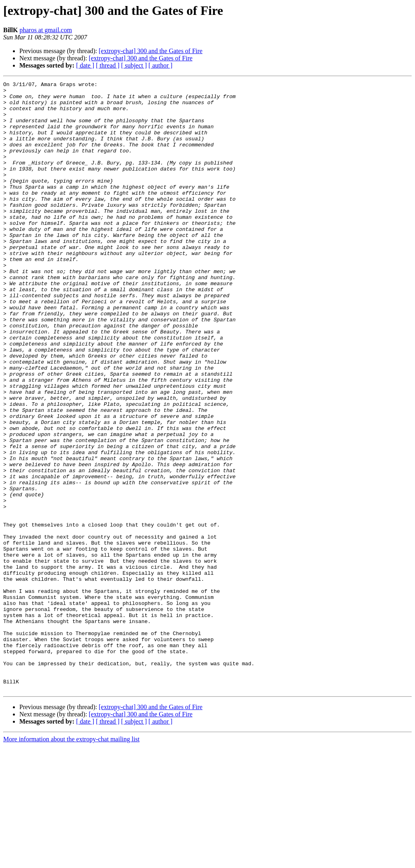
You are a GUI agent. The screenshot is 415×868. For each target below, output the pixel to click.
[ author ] (161, 65)
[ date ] (85, 65)
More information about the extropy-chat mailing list (71, 861)
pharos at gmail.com (45, 30)
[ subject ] (134, 65)
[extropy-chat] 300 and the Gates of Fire (151, 51)
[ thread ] (108, 65)
